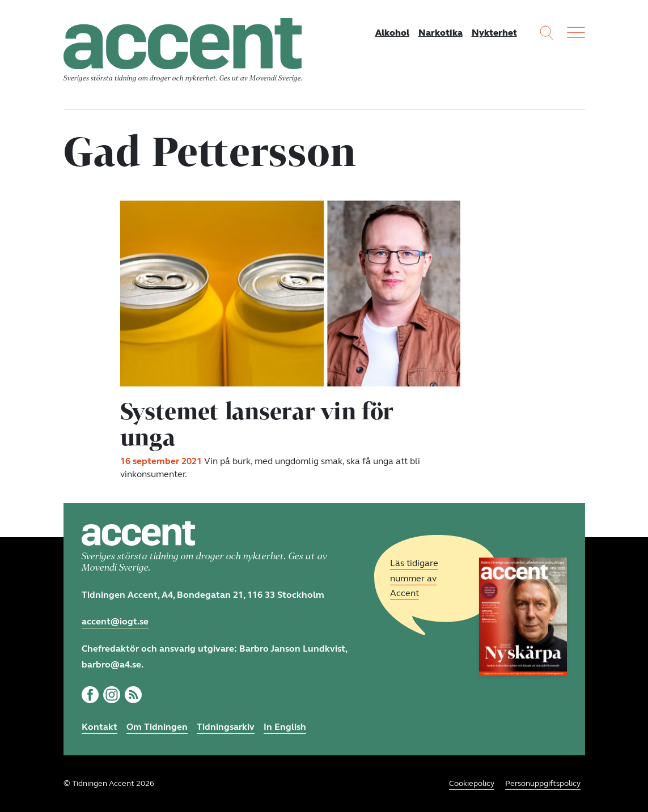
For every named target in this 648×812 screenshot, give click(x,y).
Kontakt (99, 727)
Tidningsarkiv (226, 727)
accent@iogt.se (115, 621)
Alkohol (392, 33)
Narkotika (441, 33)
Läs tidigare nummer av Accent (414, 578)
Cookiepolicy (472, 783)
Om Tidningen (157, 727)
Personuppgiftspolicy (543, 783)
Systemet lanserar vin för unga (257, 424)
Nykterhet (494, 33)
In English (285, 727)
